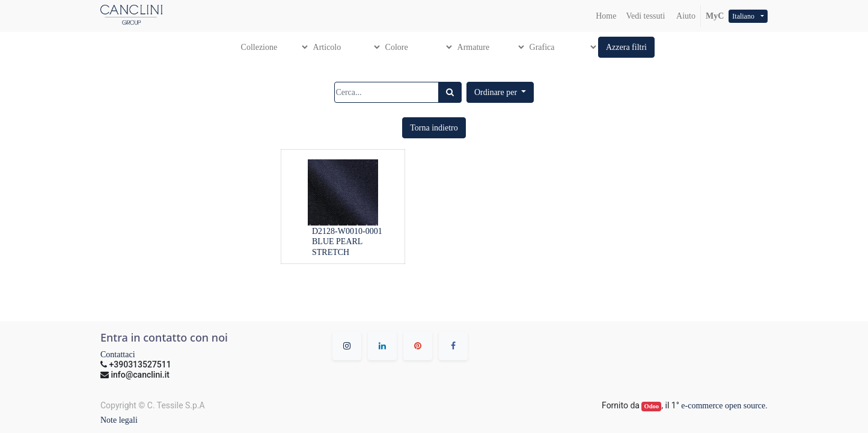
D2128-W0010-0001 (347, 231)
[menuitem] (606, 16)
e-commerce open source (723, 406)
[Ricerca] (450, 92)
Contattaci (118, 355)
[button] (626, 47)
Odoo (652, 406)
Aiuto (685, 16)
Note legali (119, 420)
